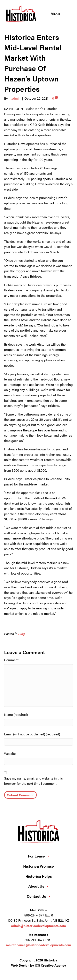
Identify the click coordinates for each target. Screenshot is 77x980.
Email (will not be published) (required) (32, 734)
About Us (36, 886)
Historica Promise (38, 866)
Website (10, 753)
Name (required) (16, 714)
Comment (11, 660)
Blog (22, 634)
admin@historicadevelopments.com (38, 926)
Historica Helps (39, 876)
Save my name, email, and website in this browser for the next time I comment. (33, 781)
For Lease (36, 856)
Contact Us (36, 896)
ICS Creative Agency (50, 965)
